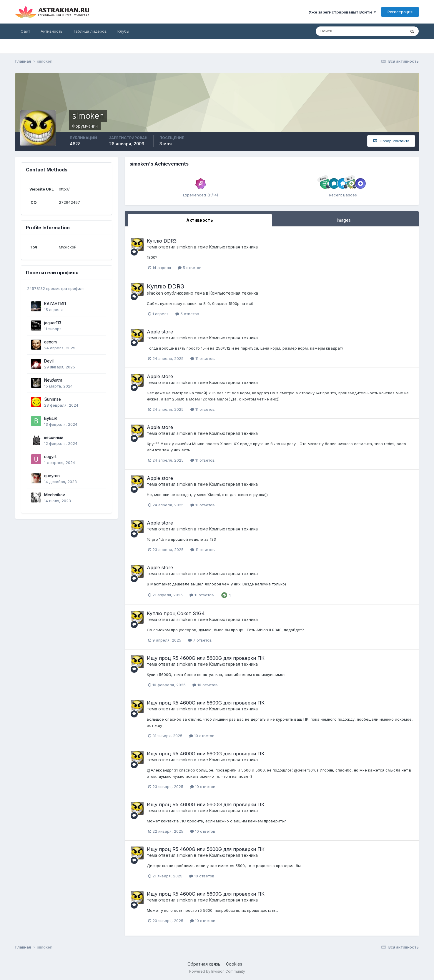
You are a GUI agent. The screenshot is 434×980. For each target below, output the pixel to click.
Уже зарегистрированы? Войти (342, 12)
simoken (185, 247)
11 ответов (203, 358)
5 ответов (190, 268)
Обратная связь (204, 964)
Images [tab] (344, 220)
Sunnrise (53, 399)
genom (50, 342)
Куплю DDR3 (162, 241)
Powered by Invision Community (217, 971)
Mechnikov (55, 495)
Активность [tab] (200, 220)
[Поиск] (342, 31)
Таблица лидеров (90, 31)
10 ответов (205, 685)
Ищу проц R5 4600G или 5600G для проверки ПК (206, 658)
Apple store (160, 332)
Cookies (234, 964)
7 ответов (200, 640)
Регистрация (400, 12)
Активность (51, 31)
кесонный (54, 438)
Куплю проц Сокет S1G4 (176, 613)
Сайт (25, 31)
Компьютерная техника (233, 247)
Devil (49, 361)
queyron (52, 476)
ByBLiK (51, 418)
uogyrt (50, 457)
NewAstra (53, 380)
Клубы (123, 31)
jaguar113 (53, 323)
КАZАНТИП (55, 304)
